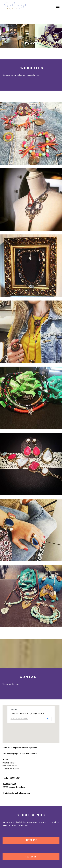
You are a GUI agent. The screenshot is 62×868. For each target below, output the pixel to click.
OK (47, 719)
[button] (6, 42)
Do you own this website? (19, 719)
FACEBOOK (31, 857)
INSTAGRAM (31, 840)
